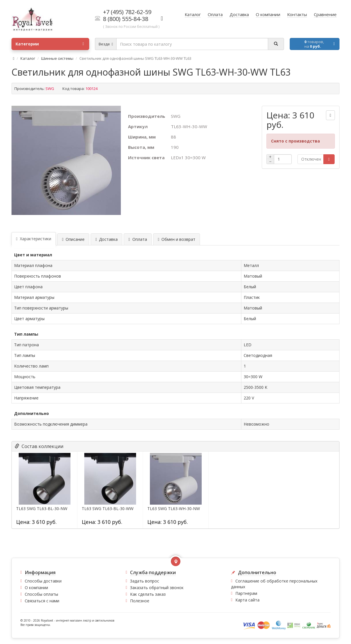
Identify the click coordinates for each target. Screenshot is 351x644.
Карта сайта (247, 600)
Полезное (140, 601)
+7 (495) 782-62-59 (127, 12)
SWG (50, 89)
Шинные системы (57, 58)
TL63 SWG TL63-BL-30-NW (42, 509)
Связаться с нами (42, 601)
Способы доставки (43, 581)
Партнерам (246, 593)
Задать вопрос (145, 581)
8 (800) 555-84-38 (126, 19)
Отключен (311, 159)
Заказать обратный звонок (157, 588)
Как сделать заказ (148, 594)
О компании (36, 588)
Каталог (28, 58)
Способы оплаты (41, 594)
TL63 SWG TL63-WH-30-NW (174, 509)
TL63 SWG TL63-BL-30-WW (108, 509)
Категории (50, 44)
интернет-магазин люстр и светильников (85, 620)
